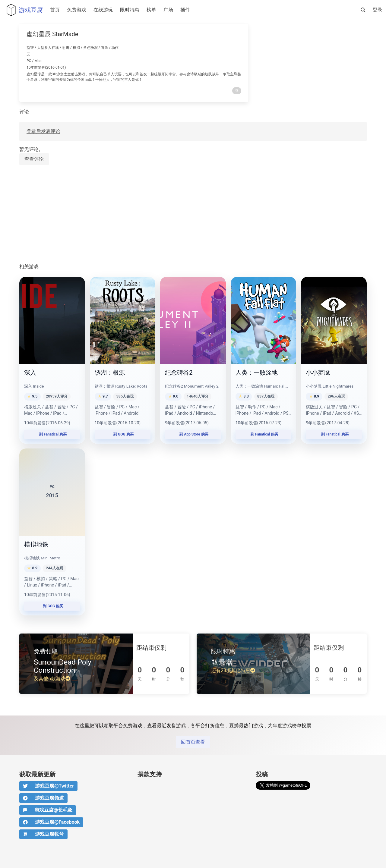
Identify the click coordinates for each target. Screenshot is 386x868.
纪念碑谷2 (179, 373)
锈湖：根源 (110, 373)
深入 (30, 373)
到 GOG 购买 (123, 434)
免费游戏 (77, 10)
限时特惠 (130, 10)
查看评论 (34, 159)
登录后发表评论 (43, 131)
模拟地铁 (36, 544)
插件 (185, 10)
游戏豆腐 (23, 10)
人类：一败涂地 (257, 373)
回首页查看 (193, 742)
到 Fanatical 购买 (52, 434)
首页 (55, 10)
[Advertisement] (193, 215)
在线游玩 (103, 10)
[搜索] (363, 10)
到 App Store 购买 (193, 434)
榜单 (151, 10)
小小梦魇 (318, 373)
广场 (168, 10)
